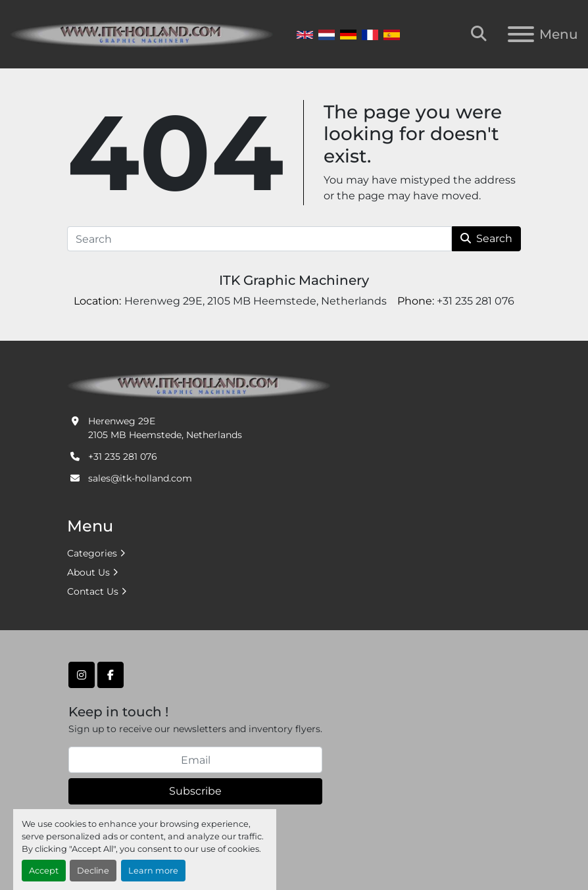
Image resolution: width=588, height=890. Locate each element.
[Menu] (521, 34)
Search (486, 238)
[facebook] (110, 675)
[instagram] (82, 675)
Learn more (153, 871)
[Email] (195, 760)
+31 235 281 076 (123, 457)
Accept (44, 871)
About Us (88, 572)
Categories (92, 553)
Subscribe (195, 791)
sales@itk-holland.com (140, 478)
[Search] (259, 239)
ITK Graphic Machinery (294, 280)
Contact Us (93, 591)
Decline (93, 871)
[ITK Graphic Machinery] (199, 385)
